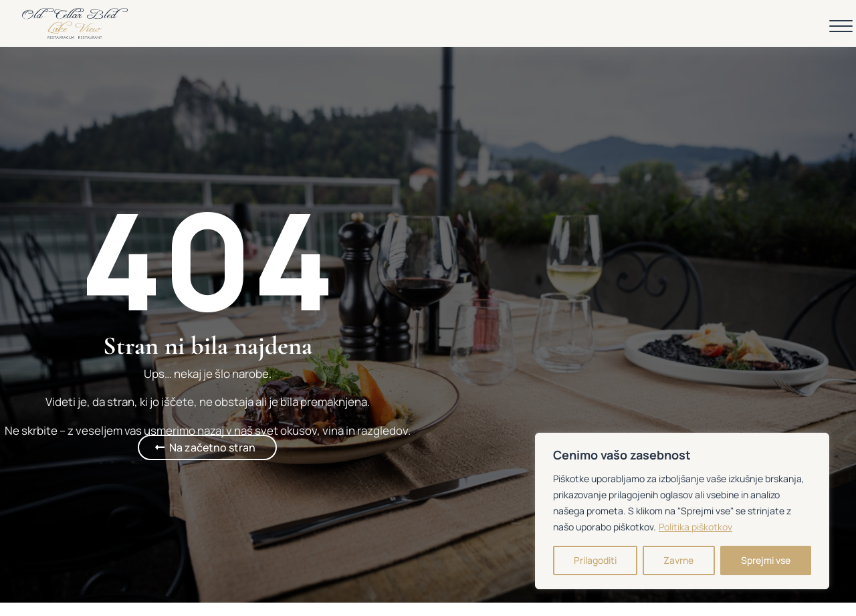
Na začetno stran (212, 447)
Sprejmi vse (766, 560)
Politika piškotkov (695, 527)
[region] (682, 511)
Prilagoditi (595, 560)
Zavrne (678, 560)
